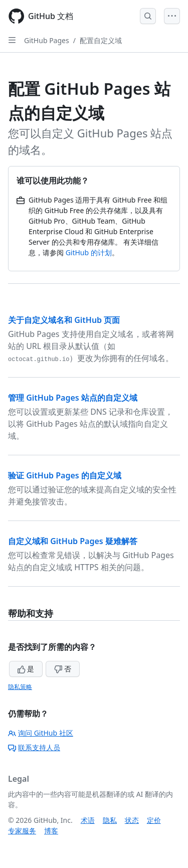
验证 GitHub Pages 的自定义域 (65, 475)
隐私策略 (20, 687)
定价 (154, 820)
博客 (51, 831)
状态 (132, 820)
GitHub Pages (47, 40)
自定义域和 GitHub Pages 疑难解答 (73, 541)
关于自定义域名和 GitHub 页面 (64, 320)
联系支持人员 (34, 747)
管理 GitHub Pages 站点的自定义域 (73, 398)
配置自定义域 (101, 40)
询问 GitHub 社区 (41, 733)
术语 (88, 820)
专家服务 (22, 831)
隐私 (110, 820)
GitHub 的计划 (89, 252)
